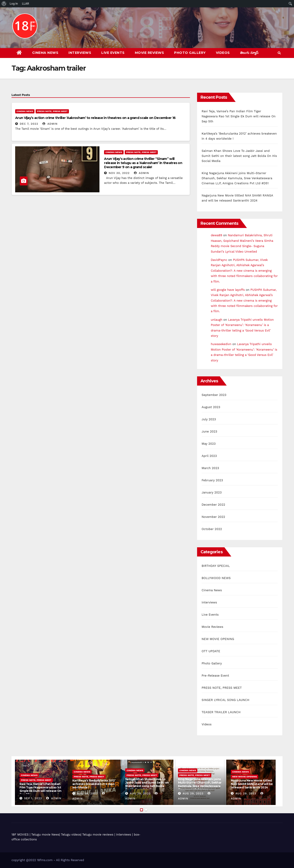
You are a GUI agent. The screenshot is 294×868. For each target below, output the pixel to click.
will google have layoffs (228, 290)
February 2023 (212, 480)
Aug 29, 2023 (87, 793)
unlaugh (217, 320)
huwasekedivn (221, 344)
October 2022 (212, 529)
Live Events (113, 53)
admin (50, 124)
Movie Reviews (150, 53)
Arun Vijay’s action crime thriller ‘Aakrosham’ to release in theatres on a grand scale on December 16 (95, 118)
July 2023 (209, 419)
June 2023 (209, 431)
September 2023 (214, 395)
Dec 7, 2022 (29, 124)
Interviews (80, 53)
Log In (14, 4)
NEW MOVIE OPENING (218, 639)
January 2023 (212, 492)
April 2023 (209, 456)
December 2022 (213, 505)
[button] (279, 53)
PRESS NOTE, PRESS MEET (52, 111)
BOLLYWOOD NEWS (216, 578)
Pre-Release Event (215, 676)
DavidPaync (219, 260)
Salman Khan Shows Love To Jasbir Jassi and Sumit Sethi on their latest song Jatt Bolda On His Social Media (239, 156)
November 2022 (213, 517)
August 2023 (211, 407)
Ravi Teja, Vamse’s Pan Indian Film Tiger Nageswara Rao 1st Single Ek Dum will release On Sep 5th (239, 116)
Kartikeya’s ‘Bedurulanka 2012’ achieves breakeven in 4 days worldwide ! (94, 784)
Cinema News (45, 53)
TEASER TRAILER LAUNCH (221, 712)
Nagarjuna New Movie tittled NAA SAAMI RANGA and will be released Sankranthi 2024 (252, 784)
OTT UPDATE (211, 651)
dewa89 (217, 235)
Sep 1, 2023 (33, 798)
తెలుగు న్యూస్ (249, 53)
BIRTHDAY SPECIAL (216, 566)
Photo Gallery (190, 53)
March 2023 (210, 468)
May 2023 (209, 444)
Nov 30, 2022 (119, 173)
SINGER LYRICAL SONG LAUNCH (226, 700)
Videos (223, 53)
